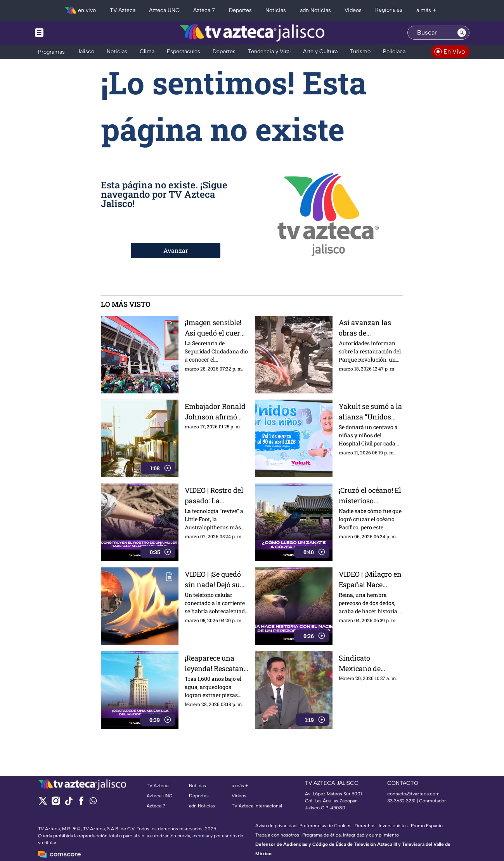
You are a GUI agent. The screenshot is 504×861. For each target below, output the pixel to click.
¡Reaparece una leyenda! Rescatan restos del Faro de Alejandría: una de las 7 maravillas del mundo (215, 663)
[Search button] (462, 33)
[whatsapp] (93, 803)
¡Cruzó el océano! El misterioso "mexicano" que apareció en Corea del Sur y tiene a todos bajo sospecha (370, 495)
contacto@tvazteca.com (413, 794)
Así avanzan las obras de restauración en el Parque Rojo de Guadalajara (368, 328)
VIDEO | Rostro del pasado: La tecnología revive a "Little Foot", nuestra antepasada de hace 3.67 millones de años (216, 495)
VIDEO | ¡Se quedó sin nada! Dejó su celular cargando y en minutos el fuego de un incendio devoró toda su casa (217, 579)
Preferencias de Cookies (326, 826)
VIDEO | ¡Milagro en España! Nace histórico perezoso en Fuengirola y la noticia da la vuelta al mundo (370, 579)
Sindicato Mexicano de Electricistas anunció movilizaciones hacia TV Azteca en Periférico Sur (370, 663)
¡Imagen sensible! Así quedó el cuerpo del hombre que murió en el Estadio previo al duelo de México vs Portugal (216, 328)
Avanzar (176, 250)
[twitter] (43, 803)
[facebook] (81, 803)
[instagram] (56, 803)
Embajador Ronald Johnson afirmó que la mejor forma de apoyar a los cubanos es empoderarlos (215, 411)
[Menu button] (66, 33)
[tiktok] (68, 803)
